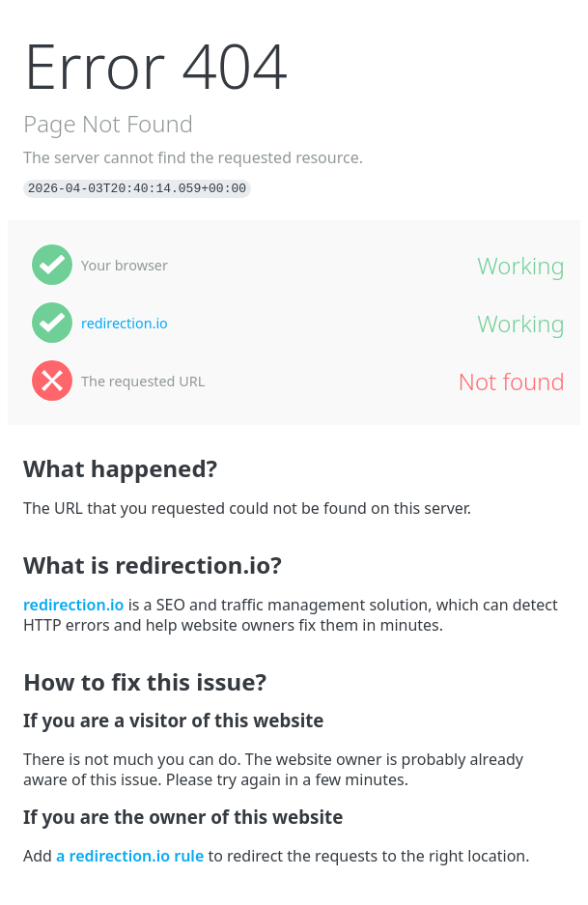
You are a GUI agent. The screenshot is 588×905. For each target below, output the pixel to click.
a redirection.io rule (130, 856)
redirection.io (125, 323)
